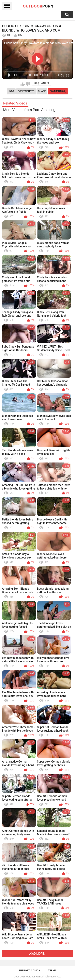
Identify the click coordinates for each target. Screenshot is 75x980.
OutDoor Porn (33, 977)
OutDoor (38, 6)
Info (11, 91)
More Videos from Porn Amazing (29, 110)
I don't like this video (28, 84)
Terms (52, 970)
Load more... (38, 954)
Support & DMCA (29, 970)
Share (42, 91)
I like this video (23, 84)
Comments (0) (58, 91)
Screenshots (26, 91)
